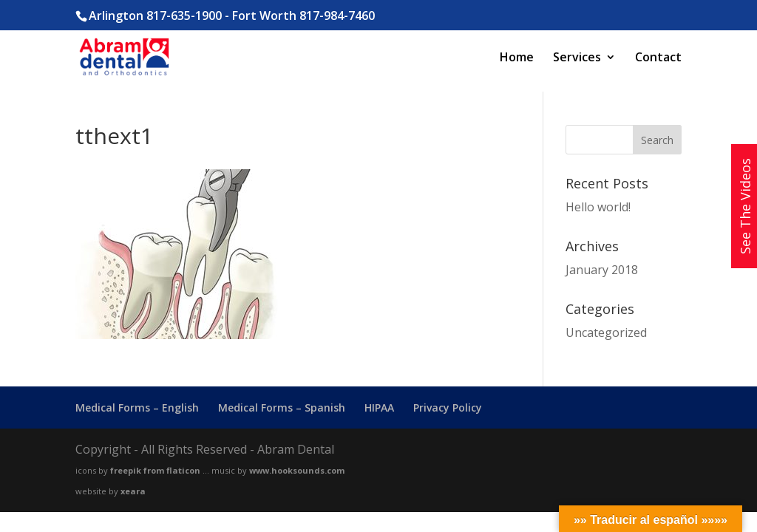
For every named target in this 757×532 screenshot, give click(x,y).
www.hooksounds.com (297, 470)
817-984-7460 (337, 16)
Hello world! (598, 207)
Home (517, 58)
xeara (133, 491)
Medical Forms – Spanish (282, 407)
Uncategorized (606, 332)
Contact (658, 58)
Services (577, 58)
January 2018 (602, 270)
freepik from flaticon (155, 470)
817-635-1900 (184, 16)
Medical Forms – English (137, 407)
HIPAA (379, 407)
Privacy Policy (448, 407)
